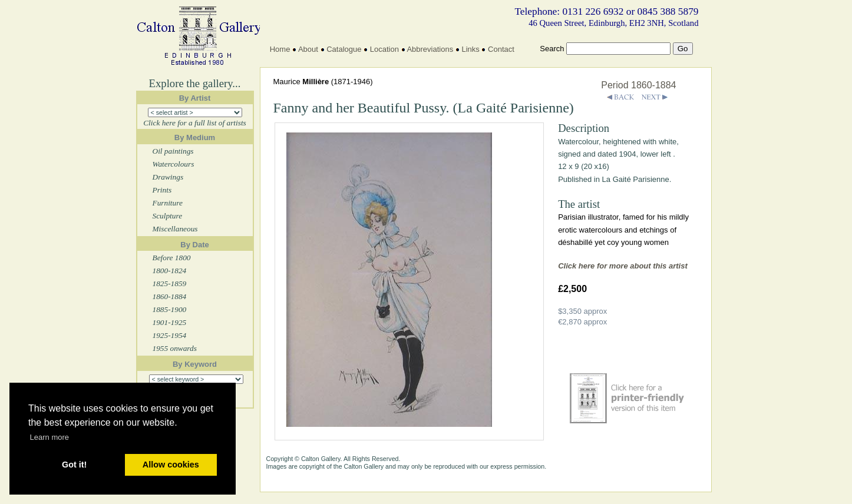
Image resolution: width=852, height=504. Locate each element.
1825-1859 (170, 283)
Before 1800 (172, 258)
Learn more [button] (49, 437)
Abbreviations (430, 49)
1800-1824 (170, 271)
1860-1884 (170, 296)
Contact (501, 49)
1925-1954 (170, 335)
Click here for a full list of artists (195, 123)
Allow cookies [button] (171, 465)
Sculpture (168, 216)
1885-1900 (170, 309)
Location (384, 49)
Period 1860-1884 (638, 85)
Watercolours (174, 164)
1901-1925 (170, 322)
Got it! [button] (74, 465)
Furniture (168, 203)
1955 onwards (175, 348)
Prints (162, 190)
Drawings (168, 177)
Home (280, 49)
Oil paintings (173, 151)
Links (470, 49)
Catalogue (344, 49)
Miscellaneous (175, 229)
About (308, 49)
